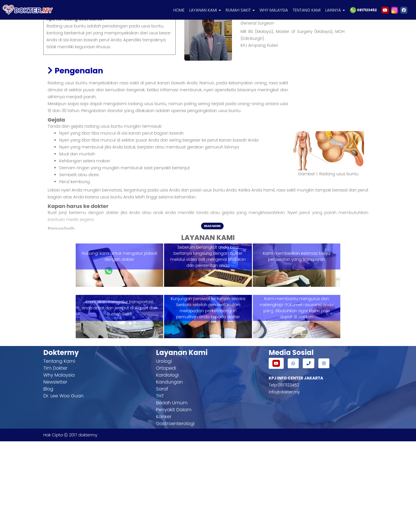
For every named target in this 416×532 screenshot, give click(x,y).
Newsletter (55, 473)
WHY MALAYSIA (274, 10)
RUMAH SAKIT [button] (240, 10)
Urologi (164, 452)
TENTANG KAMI (307, 10)
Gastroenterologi (175, 514)
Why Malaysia (59, 466)
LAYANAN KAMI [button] (205, 10)
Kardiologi (167, 466)
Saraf (162, 480)
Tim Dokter (55, 459)
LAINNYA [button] (335, 10)
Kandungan (169, 473)
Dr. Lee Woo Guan (63, 487)
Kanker (164, 507)
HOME (179, 10)
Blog (48, 480)
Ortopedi (166, 459)
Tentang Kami (59, 452)
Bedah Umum (172, 493)
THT (160, 487)
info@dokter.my (284, 483)
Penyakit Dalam (174, 500)
